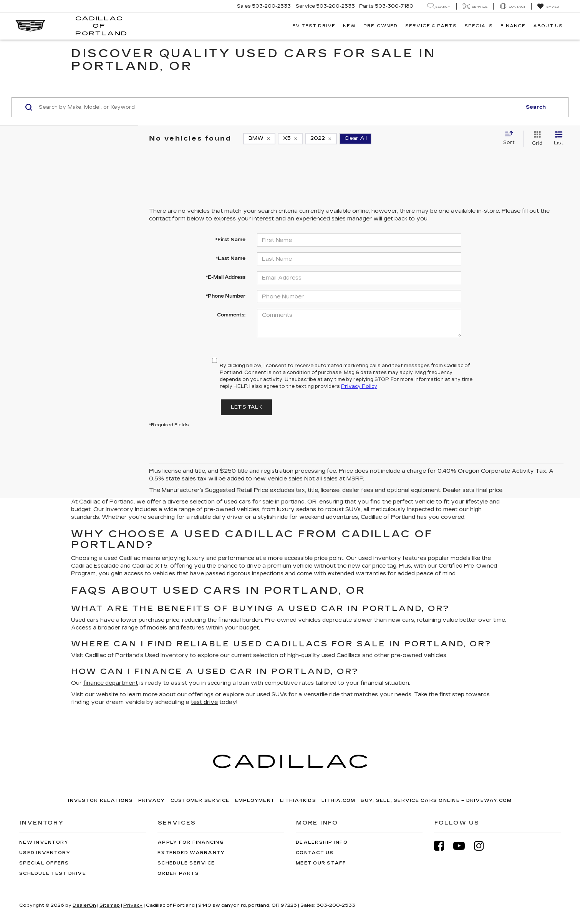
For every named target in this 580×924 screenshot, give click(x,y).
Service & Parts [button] (431, 26)
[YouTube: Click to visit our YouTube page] (463, 846)
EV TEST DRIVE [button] (314, 26)
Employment (255, 801)
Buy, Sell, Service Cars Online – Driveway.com (436, 801)
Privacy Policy (359, 386)
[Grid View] (536, 139)
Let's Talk (246, 407)
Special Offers (44, 863)
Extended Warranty (191, 853)
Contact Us (315, 853)
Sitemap (110, 905)
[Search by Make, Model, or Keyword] (279, 107)
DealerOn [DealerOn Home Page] (84, 905)
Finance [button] (513, 26)
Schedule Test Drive (53, 873)
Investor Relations (100, 801)
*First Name (230, 240)
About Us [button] (548, 26)
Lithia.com (339, 801)
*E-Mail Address (226, 277)
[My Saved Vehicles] (548, 7)
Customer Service (200, 801)
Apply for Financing (191, 842)
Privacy (152, 801)
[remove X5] (290, 139)
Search (536, 107)
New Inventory (44, 842)
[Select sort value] (511, 138)
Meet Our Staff (321, 863)
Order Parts (178, 873)
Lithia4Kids (298, 801)
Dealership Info (322, 842)
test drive (204, 702)
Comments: (231, 315)
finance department (111, 683)
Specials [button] (479, 26)
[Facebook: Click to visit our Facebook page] (443, 846)
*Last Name (231, 258)
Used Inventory (45, 853)
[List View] (559, 139)
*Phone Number (226, 296)
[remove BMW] (259, 139)
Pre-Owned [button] (380, 26)
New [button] (349, 26)
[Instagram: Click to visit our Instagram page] (483, 846)
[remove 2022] (321, 139)
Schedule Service (186, 863)
